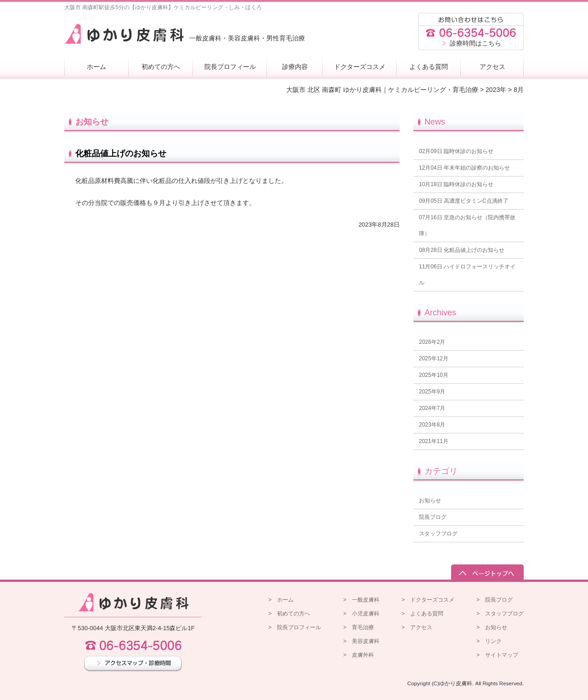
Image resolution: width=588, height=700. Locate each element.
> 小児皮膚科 (361, 614)
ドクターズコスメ (360, 67)
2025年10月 (434, 375)
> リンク (489, 641)
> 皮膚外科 (359, 655)
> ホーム (281, 600)
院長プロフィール (230, 67)
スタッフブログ (438, 534)
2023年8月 (432, 425)
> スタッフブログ (500, 614)
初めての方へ (161, 67)
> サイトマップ (497, 655)
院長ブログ (433, 517)
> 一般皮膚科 (361, 600)
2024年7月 (432, 408)
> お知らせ (492, 627)
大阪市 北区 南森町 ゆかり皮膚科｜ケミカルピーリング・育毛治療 (382, 90)
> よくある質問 (422, 614)
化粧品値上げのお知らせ (121, 154)
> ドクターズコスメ (428, 600)
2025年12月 (434, 359)
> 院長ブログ (495, 600)
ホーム (96, 67)
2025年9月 (432, 392)
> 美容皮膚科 (361, 641)
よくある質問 (429, 67)
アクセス (492, 67)
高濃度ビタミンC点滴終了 (464, 201)
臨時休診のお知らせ (456, 151)
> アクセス (417, 627)
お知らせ (430, 501)
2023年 (496, 90)
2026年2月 (432, 342)
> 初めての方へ (289, 614)
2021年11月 (434, 441)
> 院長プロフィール (295, 627)
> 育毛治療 (359, 627)
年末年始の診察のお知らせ (464, 168)
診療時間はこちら (475, 43)
